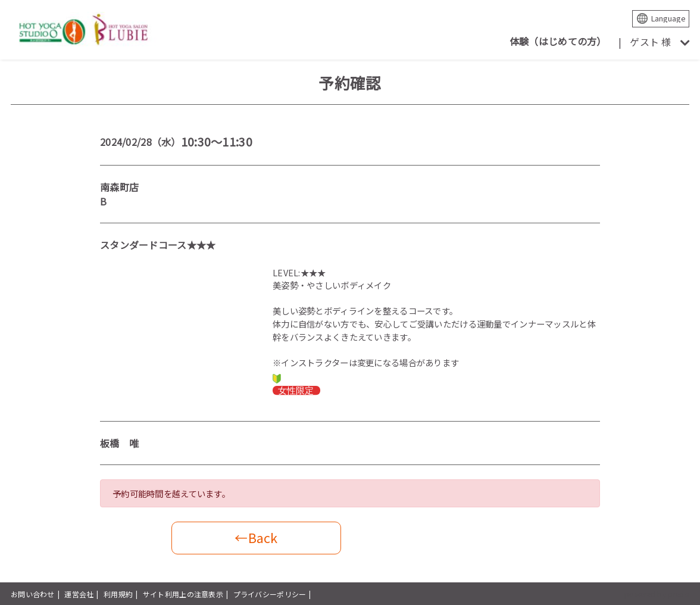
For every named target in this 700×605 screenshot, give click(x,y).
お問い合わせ (33, 594)
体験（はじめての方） (558, 41)
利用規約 (118, 594)
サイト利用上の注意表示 (183, 594)
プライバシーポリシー (270, 594)
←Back (256, 537)
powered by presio (657, 594)
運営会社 (79, 594)
